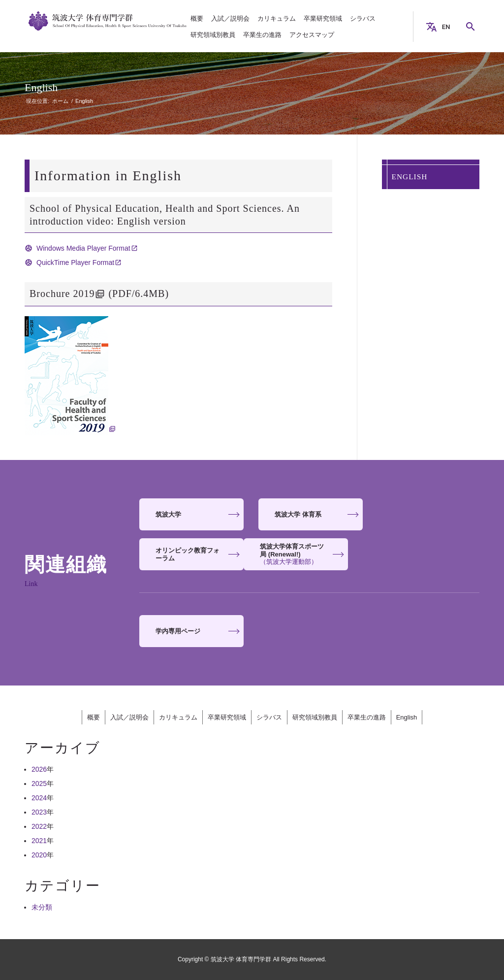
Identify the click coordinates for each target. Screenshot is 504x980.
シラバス (269, 717)
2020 (39, 855)
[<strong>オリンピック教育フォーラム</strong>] (428, 514)
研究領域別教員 (315, 717)
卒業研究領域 (227, 717)
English (41, 87)
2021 (39, 841)
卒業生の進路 (367, 717)
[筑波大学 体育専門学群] (108, 27)
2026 (39, 769)
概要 (94, 717)
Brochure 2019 (62, 294)
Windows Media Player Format (83, 248)
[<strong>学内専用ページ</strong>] (191, 631)
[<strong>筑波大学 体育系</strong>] (310, 514)
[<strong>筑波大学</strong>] (191, 514)
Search (475, 27)
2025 (39, 784)
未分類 (42, 907)
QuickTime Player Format (75, 262)
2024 (39, 798)
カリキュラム (178, 717)
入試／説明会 (129, 717)
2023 (39, 812)
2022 (39, 826)
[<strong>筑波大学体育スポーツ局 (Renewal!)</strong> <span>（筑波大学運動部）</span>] (191, 554)
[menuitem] (197, 18)
